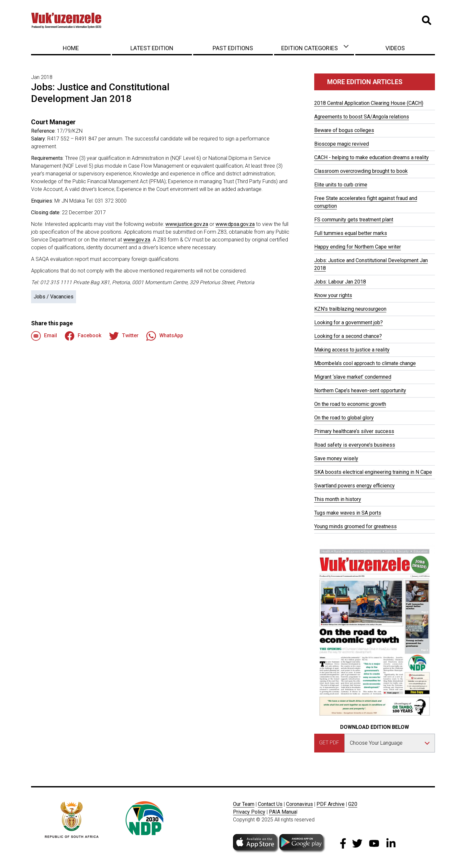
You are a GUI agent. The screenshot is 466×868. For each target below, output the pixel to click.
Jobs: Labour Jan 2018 (340, 282)
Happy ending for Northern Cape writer (358, 247)
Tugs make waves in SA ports (348, 513)
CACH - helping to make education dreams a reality (372, 157)
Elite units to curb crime (341, 185)
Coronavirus (300, 804)
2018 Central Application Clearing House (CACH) (369, 103)
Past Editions (233, 48)
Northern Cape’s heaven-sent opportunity (360, 390)
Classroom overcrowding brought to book (361, 171)
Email (44, 336)
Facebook (83, 336)
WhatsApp (165, 336)
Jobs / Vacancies (54, 297)
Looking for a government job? (349, 323)
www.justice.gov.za (187, 224)
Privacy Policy (249, 812)
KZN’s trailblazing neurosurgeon (350, 309)
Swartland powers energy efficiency (355, 486)
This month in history (338, 499)
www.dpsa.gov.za (235, 224)
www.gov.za (137, 240)
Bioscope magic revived (342, 144)
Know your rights (333, 295)
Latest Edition (152, 48)
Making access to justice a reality (352, 350)
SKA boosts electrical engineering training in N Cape (373, 472)
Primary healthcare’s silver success (354, 431)
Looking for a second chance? (348, 336)
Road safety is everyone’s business (355, 445)
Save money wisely (336, 458)
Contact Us (270, 804)
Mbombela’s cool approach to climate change (365, 363)
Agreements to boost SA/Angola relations (362, 117)
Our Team (244, 804)
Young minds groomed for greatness (355, 526)
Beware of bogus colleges (344, 130)
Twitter (124, 336)
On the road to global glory (344, 418)
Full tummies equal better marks (351, 233)
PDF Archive (331, 804)
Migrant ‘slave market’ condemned (353, 377)
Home (71, 48)
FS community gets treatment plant (354, 220)
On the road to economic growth (350, 404)
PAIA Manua (283, 812)
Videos (395, 48)
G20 (353, 804)
